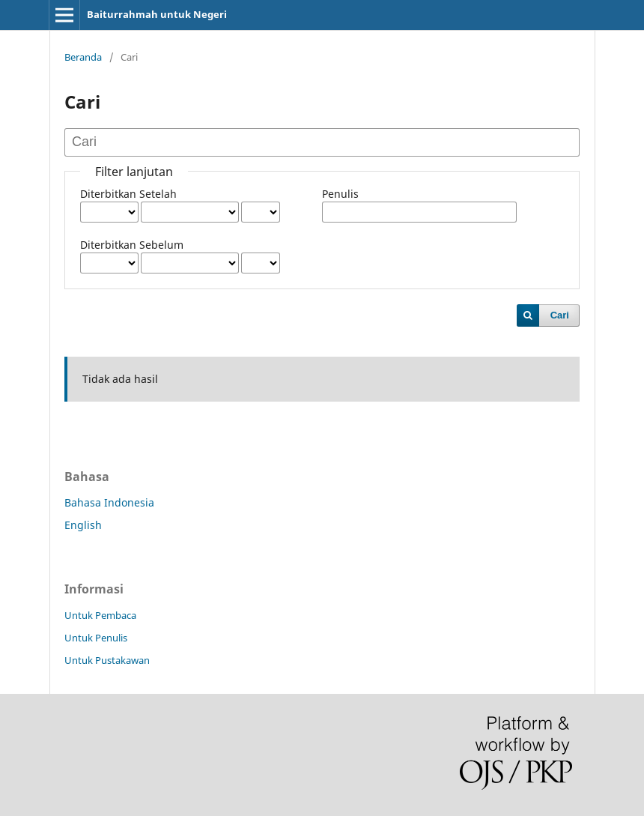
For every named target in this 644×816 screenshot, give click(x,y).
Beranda (83, 57)
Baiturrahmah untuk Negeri (157, 14)
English (83, 525)
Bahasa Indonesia (109, 502)
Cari (560, 315)
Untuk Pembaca (100, 615)
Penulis (340, 194)
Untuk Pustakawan (107, 660)
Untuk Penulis (96, 638)
